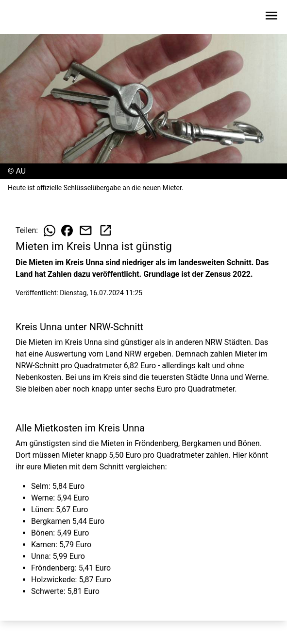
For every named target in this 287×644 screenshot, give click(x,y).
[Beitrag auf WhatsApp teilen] (50, 231)
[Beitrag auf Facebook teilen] (67, 231)
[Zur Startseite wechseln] (31, 18)
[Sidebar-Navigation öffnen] (271, 17)
